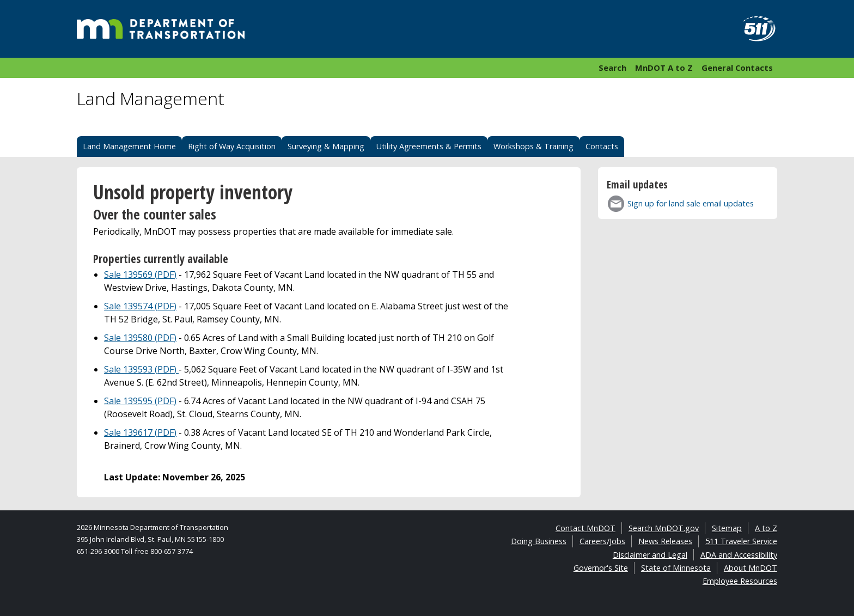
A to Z (766, 528)
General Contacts (737, 68)
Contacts (602, 146)
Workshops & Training (533, 146)
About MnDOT (751, 568)
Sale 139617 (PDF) (140, 432)
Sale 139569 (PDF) (140, 275)
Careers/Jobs (602, 541)
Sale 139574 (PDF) (140, 306)
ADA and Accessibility (739, 555)
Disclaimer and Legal (650, 555)
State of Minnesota (676, 568)
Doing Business (539, 541)
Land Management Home (129, 146)
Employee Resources (740, 581)
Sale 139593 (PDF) (141, 369)
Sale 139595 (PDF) (140, 401)
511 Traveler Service (741, 541)
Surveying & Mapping (326, 146)
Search (612, 68)
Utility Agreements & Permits (429, 146)
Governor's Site (601, 568)
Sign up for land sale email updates (691, 203)
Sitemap (727, 528)
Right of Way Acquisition (232, 146)
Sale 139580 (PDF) (140, 338)
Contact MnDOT (585, 528)
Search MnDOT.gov (664, 528)
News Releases (665, 541)
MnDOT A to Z (664, 68)
